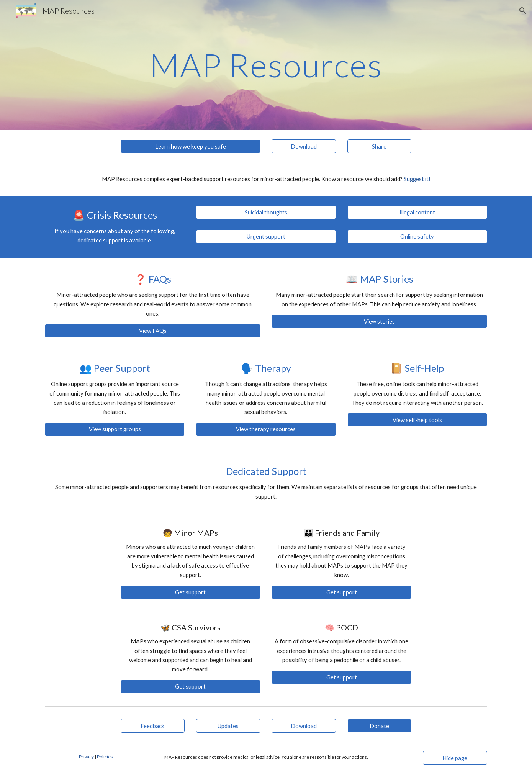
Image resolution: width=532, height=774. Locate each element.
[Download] (304, 146)
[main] (266, 65)
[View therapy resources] (266, 429)
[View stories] (379, 321)
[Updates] (228, 726)
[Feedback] (153, 726)
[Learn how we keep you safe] (191, 146)
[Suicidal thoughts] (266, 212)
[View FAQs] (152, 331)
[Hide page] (455, 758)
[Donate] (380, 726)
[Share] (380, 146)
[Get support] (191, 592)
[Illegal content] (417, 212)
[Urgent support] (266, 237)
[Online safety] (417, 237)
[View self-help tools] (417, 420)
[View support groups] (115, 429)
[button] (523, 11)
